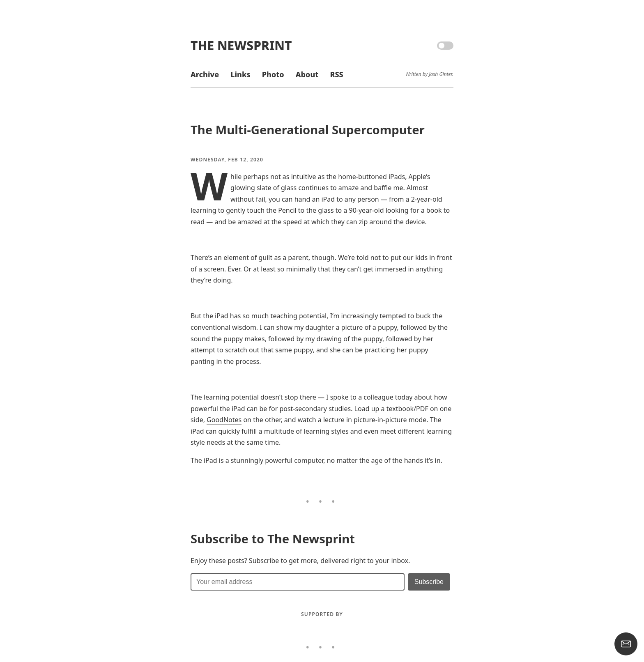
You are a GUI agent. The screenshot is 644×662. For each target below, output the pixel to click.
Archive (205, 74)
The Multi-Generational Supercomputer (308, 130)
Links (240, 74)
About (307, 74)
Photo (273, 74)
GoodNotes (224, 420)
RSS (336, 74)
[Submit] (429, 582)
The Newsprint (241, 45)
